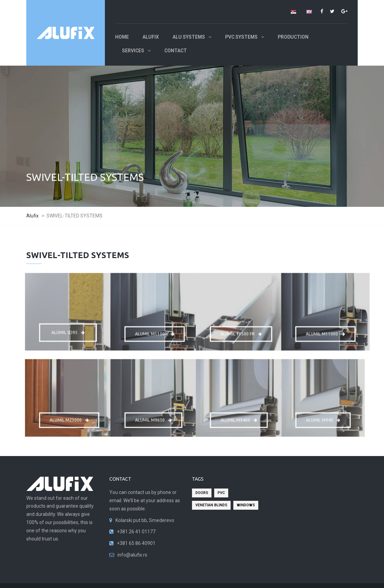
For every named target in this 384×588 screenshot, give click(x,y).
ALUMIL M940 (323, 418)
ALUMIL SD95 (68, 330)
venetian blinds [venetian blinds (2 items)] (211, 505)
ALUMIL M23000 (69, 418)
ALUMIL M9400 (239, 418)
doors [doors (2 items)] (202, 493)
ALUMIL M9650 (153, 418)
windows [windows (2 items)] (246, 505)
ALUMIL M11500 (155, 332)
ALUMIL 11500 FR (241, 332)
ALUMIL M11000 (326, 332)
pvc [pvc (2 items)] (221, 493)
